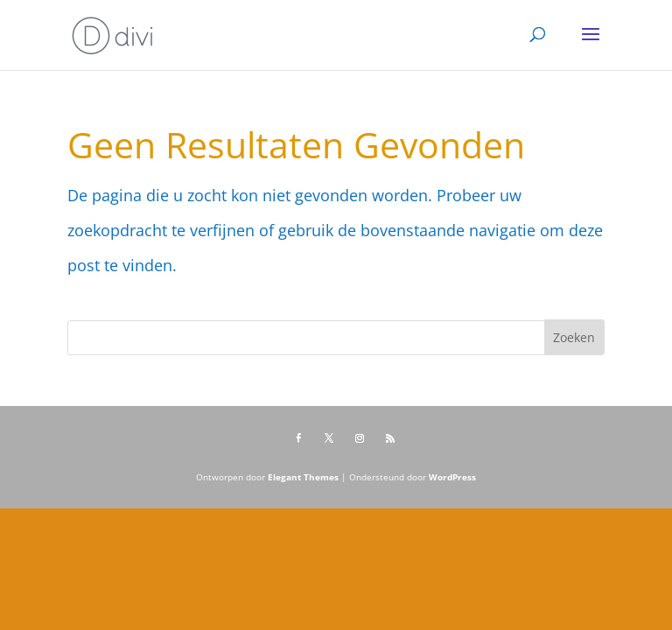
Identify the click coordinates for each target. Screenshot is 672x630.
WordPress (452, 477)
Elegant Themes (303, 477)
